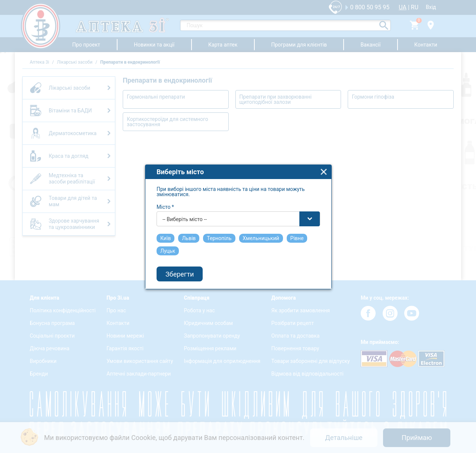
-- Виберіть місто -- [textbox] (185, 212)
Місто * (165, 200)
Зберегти (180, 267)
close (324, 164)
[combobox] (238, 211)
